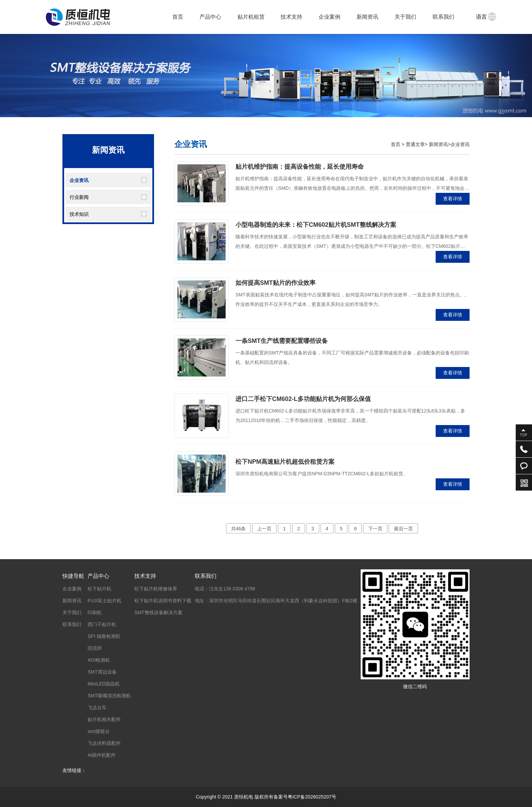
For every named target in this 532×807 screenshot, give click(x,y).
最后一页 (403, 529)
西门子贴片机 (102, 624)
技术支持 (291, 17)
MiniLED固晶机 (104, 684)
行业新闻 (79, 197)
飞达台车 (97, 708)
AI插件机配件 (102, 755)
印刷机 (95, 612)
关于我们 (405, 17)
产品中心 (210, 17)
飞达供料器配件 (104, 743)
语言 (486, 17)
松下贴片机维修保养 (156, 589)
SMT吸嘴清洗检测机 (109, 696)
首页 (178, 17)
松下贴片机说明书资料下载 (163, 601)
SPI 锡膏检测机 (104, 636)
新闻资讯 (367, 17)
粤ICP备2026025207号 (312, 797)
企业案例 (329, 17)
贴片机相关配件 (104, 719)
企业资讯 (79, 180)
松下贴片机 (99, 589)
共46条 (239, 529)
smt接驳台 (99, 731)
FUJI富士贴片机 (104, 601)
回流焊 (95, 648)
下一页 (375, 529)
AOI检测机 (99, 660)
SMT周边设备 (102, 672)
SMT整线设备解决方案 (158, 612)
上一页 (264, 529)
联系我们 (443, 17)
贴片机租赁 (251, 17)
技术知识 (79, 214)
